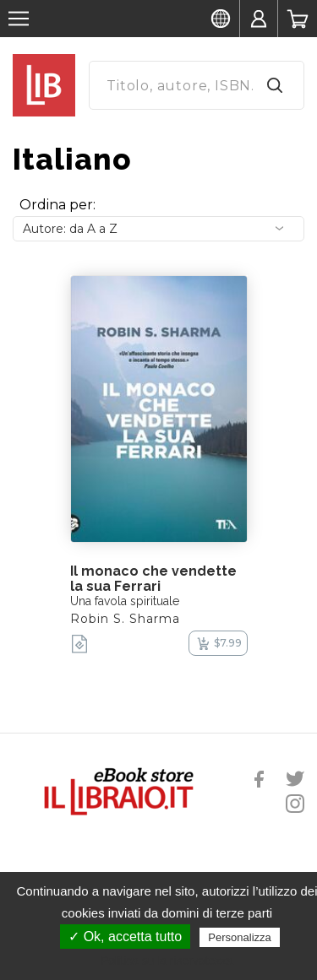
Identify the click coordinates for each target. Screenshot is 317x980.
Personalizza (239, 937)
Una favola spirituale (125, 601)
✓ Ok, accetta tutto (125, 937)
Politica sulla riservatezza (167, 961)
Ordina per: (57, 205)
